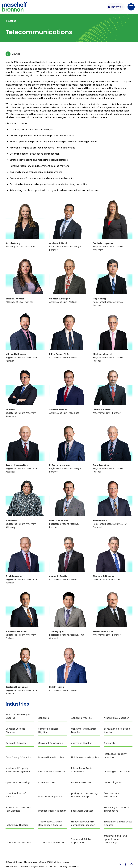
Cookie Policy (52, 867)
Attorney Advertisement (70, 867)
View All (13, 54)
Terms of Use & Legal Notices (32, 867)
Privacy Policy (11, 867)
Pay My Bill (116, 7)
